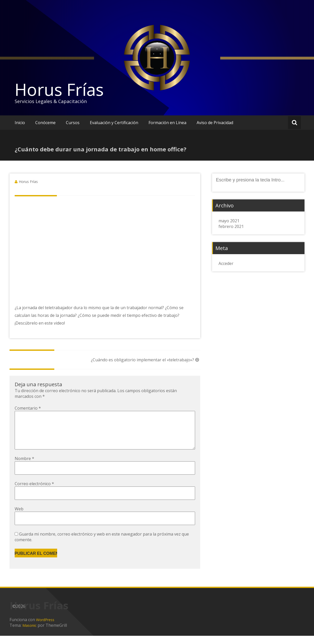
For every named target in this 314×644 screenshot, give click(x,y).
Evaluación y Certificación (114, 123)
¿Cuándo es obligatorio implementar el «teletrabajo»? (146, 360)
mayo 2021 (229, 221)
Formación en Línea (167, 123)
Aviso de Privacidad (215, 123)
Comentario (28, 408)
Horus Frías (59, 89)
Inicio (20, 123)
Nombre (24, 467)
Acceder (226, 263)
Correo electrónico (34, 492)
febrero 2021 (231, 226)
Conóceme (45, 123)
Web (19, 517)
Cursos (73, 123)
